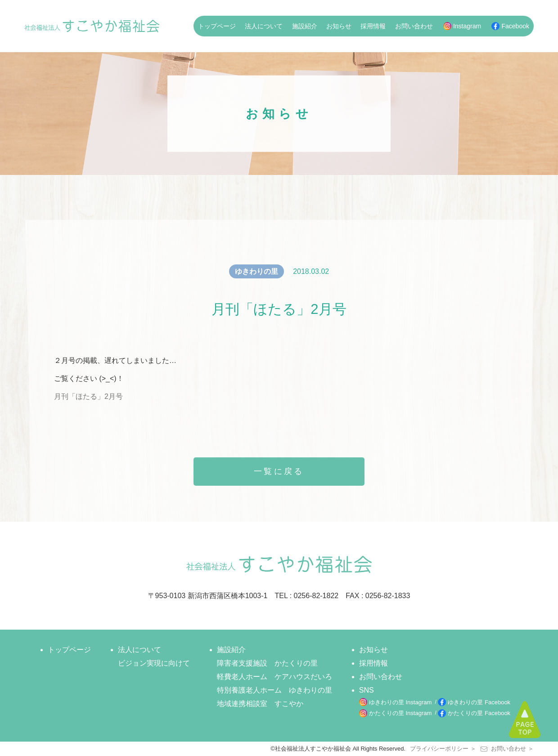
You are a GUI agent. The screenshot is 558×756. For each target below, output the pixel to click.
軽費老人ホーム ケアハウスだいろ (274, 677)
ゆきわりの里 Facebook (479, 702)
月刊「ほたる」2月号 (88, 396)
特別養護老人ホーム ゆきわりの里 (274, 690)
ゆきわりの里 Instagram (400, 702)
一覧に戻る (279, 471)
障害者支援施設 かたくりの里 (267, 663)
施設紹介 (305, 26)
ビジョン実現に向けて (154, 663)
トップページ (217, 26)
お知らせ (339, 26)
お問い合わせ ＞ (507, 749)
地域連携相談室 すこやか (260, 704)
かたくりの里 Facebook (479, 713)
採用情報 (373, 26)
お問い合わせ (414, 26)
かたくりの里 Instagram (400, 713)
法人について (264, 26)
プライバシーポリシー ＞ (443, 749)
